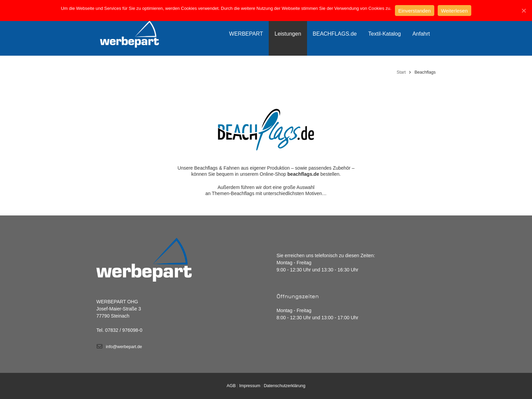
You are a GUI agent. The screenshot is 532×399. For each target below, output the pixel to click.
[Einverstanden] (524, 11)
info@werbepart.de (124, 347)
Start (401, 72)
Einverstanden (415, 11)
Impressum (250, 386)
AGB (231, 386)
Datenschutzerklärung (284, 386)
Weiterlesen (454, 11)
